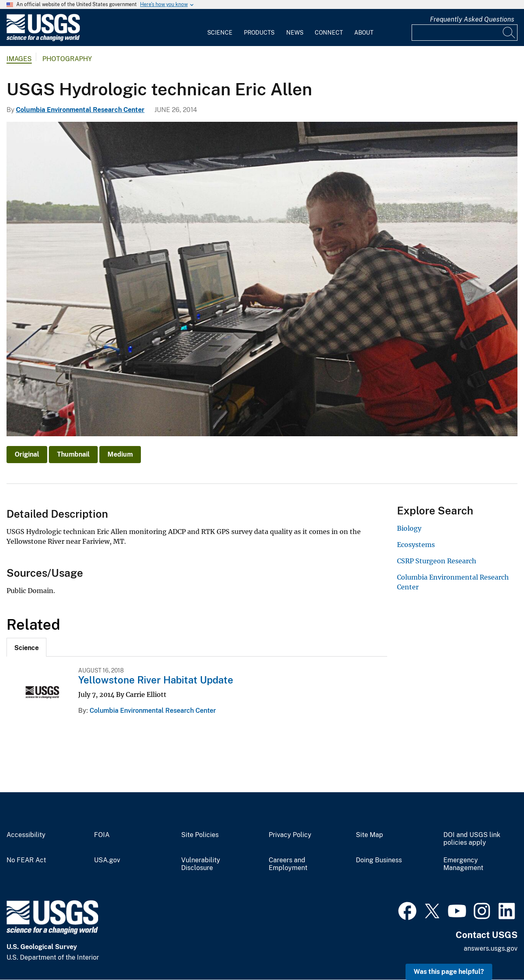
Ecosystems (416, 545)
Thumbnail (73, 454)
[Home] (43, 39)
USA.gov (107, 860)
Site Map (369, 835)
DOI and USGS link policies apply (472, 839)
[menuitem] (220, 28)
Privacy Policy (290, 835)
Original (27, 454)
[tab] (26, 647)
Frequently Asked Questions (472, 19)
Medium (120, 454)
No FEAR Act (26, 860)
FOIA (102, 835)
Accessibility (26, 835)
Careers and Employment (288, 864)
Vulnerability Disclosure (201, 864)
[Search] (509, 33)
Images (19, 59)
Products (259, 33)
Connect (329, 33)
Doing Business (379, 860)
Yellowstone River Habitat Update (156, 680)
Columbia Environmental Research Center (80, 110)
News (295, 33)
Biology (409, 528)
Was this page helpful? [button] (449, 972)
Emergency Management (463, 864)
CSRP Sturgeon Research (437, 561)
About (364, 33)
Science (220, 33)
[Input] (465, 33)
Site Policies (200, 835)
